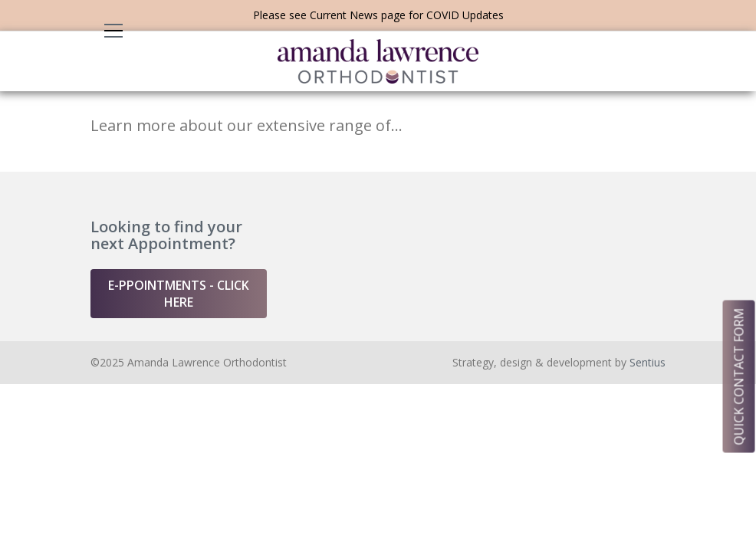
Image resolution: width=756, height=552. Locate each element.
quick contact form (739, 376)
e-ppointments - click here (179, 294)
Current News (344, 15)
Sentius (648, 362)
